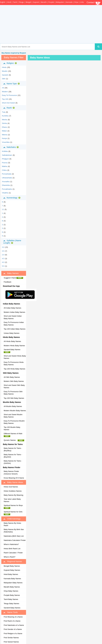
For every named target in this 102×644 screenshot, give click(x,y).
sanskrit (5, 75)
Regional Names (13, 561)
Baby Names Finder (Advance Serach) (11, 473)
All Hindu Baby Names (12, 341)
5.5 (3, 266)
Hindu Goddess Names (13, 491)
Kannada (69, 2)
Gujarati (36, 2)
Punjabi (51, 2)
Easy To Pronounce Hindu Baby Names (14, 363)
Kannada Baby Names (12, 579)
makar (4, 131)
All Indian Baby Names (12, 308)
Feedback (8, 282)
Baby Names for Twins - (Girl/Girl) (13, 462)
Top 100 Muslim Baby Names (12, 428)
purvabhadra (7, 189)
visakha (5, 193)
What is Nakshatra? (11, 544)
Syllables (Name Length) (12, 242)
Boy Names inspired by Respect (14, 53)
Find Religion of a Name (13, 633)
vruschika (6, 142)
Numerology (12, 198)
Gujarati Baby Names (12, 570)
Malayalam (60, 2)
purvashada (7, 174)
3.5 (3, 251)
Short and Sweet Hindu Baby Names (15, 357)
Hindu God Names (11, 487)
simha (4, 123)
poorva (5, 163)
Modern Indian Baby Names (14, 312)
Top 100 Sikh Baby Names (14, 398)
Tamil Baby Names (11, 599)
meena (5, 135)
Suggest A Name (13, 278)
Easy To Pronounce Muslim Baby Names (14, 422)
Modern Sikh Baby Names (14, 381)
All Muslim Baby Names (13, 406)
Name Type (12, 84)
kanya (4, 138)
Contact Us (94, 2)
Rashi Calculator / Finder (13, 553)
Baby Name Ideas (13, 482)
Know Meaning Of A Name (14, 478)
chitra (4, 170)
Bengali (28, 2)
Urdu (82, 2)
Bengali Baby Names (12, 566)
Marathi (44, 2)
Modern (5, 92)
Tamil (15, 2)
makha (5, 166)
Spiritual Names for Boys (14, 507)
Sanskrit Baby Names (13, 351)
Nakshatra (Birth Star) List (14, 536)
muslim (5, 71)
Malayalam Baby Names (13, 583)
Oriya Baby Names (11, 591)
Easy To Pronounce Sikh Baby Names (13, 393)
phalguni (5, 159)
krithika (5, 151)
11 (3, 209)
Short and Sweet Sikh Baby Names (14, 386)
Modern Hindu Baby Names (14, 346)
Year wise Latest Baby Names (12, 500)
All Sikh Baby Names (12, 377)
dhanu (5, 127)
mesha (5, 120)
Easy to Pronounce (9, 95)
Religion (11, 63)
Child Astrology (12, 519)
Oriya (76, 2)
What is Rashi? (9, 557)
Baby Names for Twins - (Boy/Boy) (13, 449)
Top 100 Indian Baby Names (15, 329)
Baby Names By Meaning (13, 495)
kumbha (5, 116)
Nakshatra (11, 147)
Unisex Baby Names (12, 333)
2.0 (3, 255)
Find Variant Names (11, 642)
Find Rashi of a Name (12, 621)
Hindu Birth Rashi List (12, 549)
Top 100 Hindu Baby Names (14, 369)
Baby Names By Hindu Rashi (12, 524)
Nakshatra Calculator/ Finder (15, 540)
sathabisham (7, 155)
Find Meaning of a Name (13, 617)
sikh (4, 79)
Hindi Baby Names (11, 574)
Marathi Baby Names (12, 587)
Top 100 (5, 99)
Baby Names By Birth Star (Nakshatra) (14, 531)
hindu (4, 67)
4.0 (3, 262)
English (3, 2)
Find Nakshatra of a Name (14, 625)
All (3, 88)
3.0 (3, 247)
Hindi (9, 2)
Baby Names (11, 273)
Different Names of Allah (14, 435)
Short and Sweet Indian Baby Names (13, 317)
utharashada (7, 178)
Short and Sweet (8, 103)
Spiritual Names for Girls (14, 513)
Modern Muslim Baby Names (15, 411)
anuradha (6, 182)
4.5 (3, 259)
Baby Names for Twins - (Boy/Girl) (13, 456)
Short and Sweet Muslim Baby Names (13, 416)
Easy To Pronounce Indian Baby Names (14, 324)
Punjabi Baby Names (12, 595)
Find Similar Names (11, 638)
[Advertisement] (61, 24)
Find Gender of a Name (13, 629)
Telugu (21, 2)
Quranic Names (14, 440)
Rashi (9, 108)
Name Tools (10, 612)
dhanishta (6, 185)
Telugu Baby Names (11, 604)
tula (4, 112)
